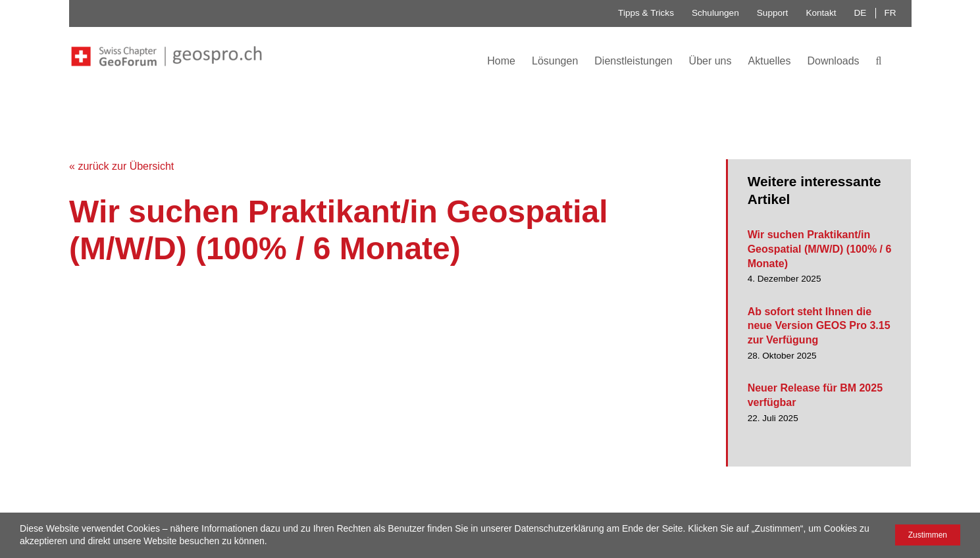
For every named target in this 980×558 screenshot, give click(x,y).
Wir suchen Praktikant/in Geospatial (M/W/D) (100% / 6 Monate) (820, 249)
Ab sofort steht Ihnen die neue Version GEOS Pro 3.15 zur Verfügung (819, 326)
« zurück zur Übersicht (121, 166)
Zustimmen (928, 535)
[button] (879, 60)
